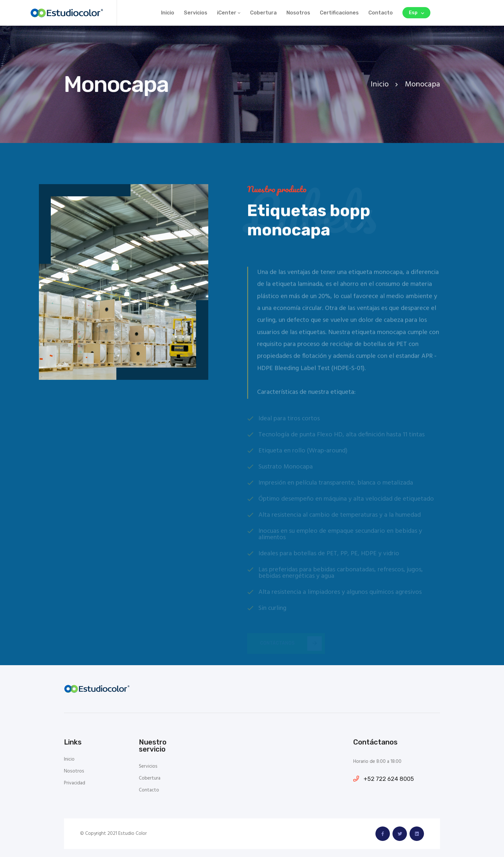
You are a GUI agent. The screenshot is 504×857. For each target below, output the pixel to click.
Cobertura (263, 13)
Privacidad (75, 783)
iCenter (227, 13)
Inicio (168, 13)
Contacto (381, 13)
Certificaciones (339, 13)
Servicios (196, 13)
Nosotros (298, 13)
